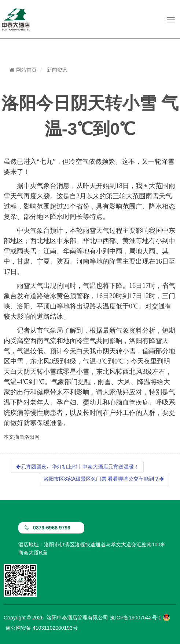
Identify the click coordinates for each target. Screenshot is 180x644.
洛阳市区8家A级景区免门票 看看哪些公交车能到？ (104, 479)
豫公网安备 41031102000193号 (42, 628)
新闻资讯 (57, 70)
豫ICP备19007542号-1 (136, 618)
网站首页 (23, 70)
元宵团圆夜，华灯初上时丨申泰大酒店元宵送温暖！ (77, 467)
